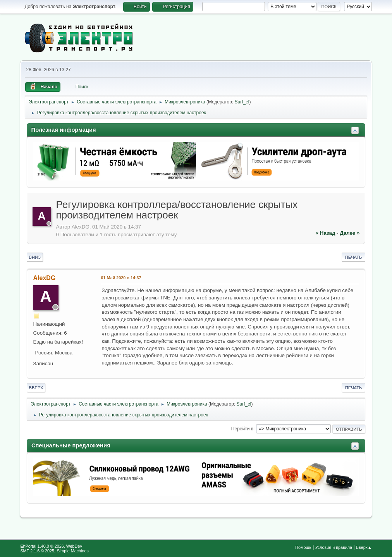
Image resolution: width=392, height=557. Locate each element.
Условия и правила (334, 547)
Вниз (35, 257)
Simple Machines (73, 551)
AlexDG (45, 278)
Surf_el (242, 102)
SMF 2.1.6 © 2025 (37, 551)
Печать (354, 257)
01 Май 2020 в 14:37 (121, 278)
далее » (350, 233)
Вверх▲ (364, 547)
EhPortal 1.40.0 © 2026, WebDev (51, 546)
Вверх (36, 388)
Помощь (303, 547)
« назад (326, 233)
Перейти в (242, 429)
